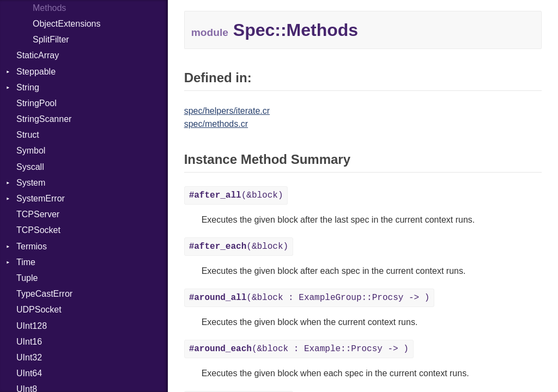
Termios (32, 246)
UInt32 (29, 357)
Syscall (30, 167)
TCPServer (38, 214)
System (31, 183)
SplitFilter (51, 39)
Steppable (36, 72)
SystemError (41, 198)
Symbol (31, 151)
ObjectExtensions (67, 24)
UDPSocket (39, 310)
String (28, 87)
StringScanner (44, 119)
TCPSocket (38, 230)
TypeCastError (44, 294)
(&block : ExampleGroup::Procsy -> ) (310, 298)
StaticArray (38, 55)
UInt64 (29, 373)
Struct (28, 135)
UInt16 (29, 342)
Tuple (27, 278)
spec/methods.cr (216, 124)
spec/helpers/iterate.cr (227, 111)
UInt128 (32, 326)
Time (26, 262)
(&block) (236, 195)
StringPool (37, 103)
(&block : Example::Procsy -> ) (299, 349)
